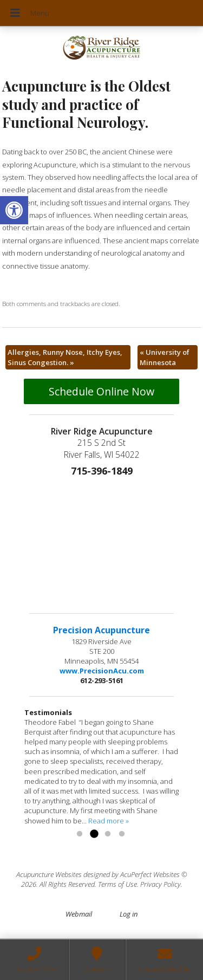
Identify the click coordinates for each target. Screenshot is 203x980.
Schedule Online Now (101, 391)
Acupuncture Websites (49, 874)
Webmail (79, 914)
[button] (14, 210)
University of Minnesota (165, 357)
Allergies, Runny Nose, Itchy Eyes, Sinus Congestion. (65, 357)
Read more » (109, 821)
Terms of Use (117, 884)
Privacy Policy (161, 884)
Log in (129, 914)
